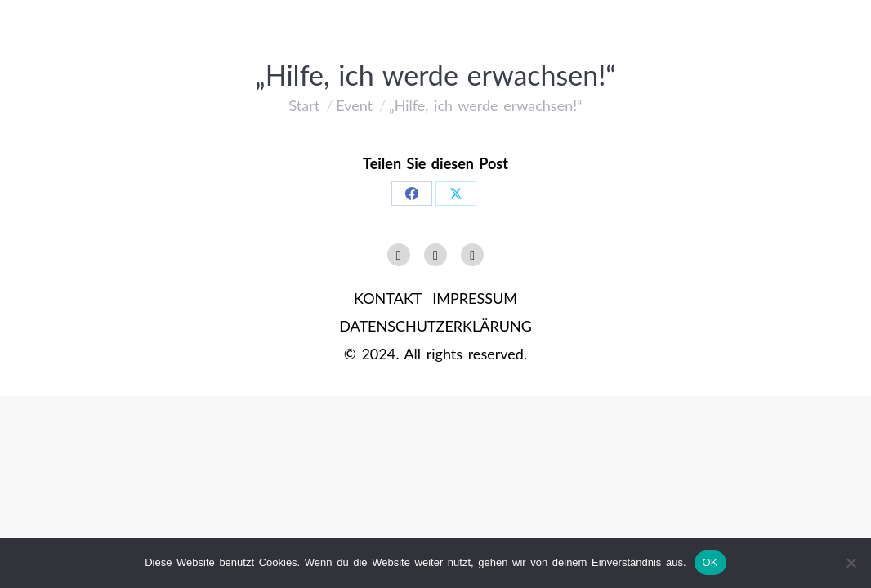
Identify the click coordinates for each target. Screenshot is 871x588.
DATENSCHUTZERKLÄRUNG (435, 326)
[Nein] (851, 563)
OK (710, 562)
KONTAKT (388, 298)
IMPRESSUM (475, 298)
